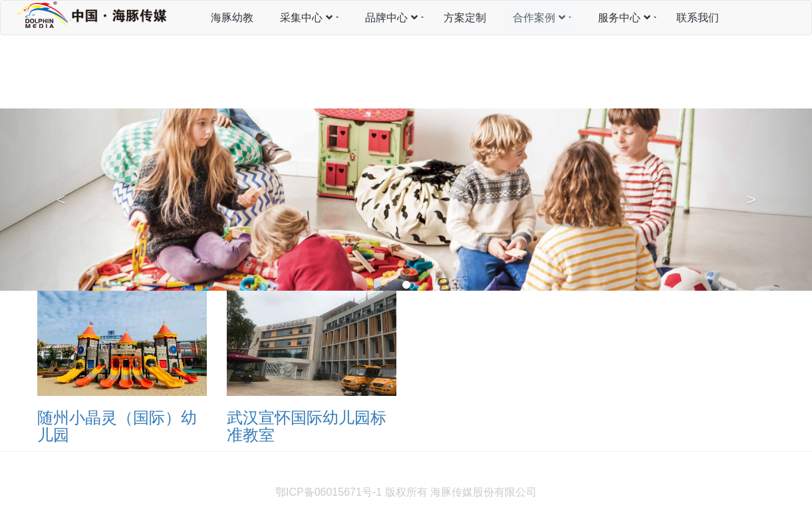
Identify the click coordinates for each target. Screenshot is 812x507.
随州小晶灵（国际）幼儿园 (117, 426)
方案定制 (465, 18)
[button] (61, 199)
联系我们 (698, 18)
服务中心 (624, 18)
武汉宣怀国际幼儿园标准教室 (307, 426)
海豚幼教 (232, 18)
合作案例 (539, 18)
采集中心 (306, 18)
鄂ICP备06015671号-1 (329, 492)
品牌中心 (391, 18)
